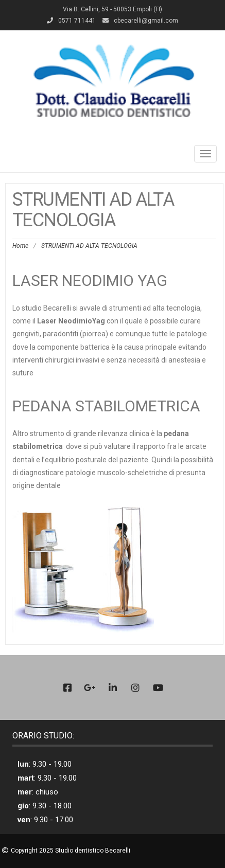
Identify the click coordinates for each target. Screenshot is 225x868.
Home (20, 246)
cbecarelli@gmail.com (146, 21)
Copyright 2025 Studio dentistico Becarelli (71, 851)
